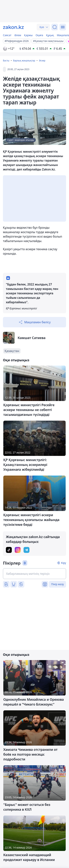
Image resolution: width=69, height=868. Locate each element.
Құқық (50, 35)
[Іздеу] (55, 27)
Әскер (42, 61)
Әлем (18, 35)
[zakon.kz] (13, 27)
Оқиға (39, 35)
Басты (6, 61)
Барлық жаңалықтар (24, 61)
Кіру (63, 563)
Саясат (7, 35)
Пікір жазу (57, 584)
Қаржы (28, 35)
